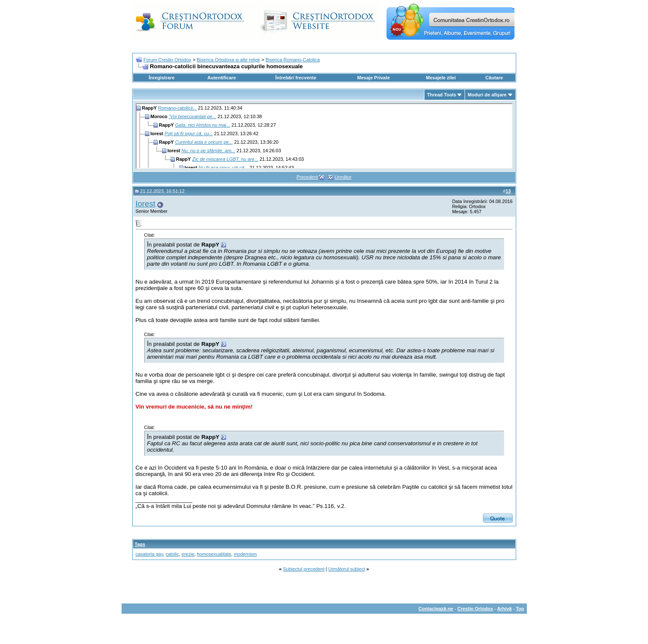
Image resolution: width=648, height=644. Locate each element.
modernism (245, 554)
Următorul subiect (347, 569)
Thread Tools (442, 95)
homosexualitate (214, 554)
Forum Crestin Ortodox (167, 60)
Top (520, 609)
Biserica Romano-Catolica (292, 60)
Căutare (494, 78)
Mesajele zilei (441, 78)
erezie (188, 554)
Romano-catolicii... (177, 108)
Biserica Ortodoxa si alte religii (228, 60)
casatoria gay (150, 554)
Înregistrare (162, 78)
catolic (172, 554)
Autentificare (222, 78)
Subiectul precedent (304, 569)
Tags (140, 544)
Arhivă (504, 609)
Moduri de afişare (487, 95)
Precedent (307, 177)
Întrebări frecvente (296, 78)
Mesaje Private (373, 78)
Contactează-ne (436, 609)
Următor (343, 177)
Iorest (146, 204)
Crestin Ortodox (475, 609)
